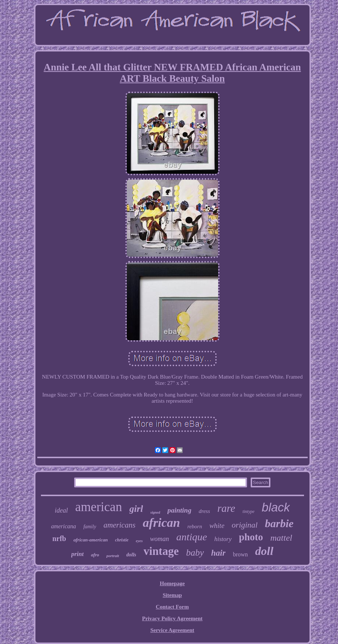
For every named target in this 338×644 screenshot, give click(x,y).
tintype (249, 511)
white (217, 526)
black (276, 507)
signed (155, 512)
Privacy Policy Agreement (172, 618)
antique (192, 537)
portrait (113, 556)
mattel (281, 538)
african (162, 523)
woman (160, 539)
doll (264, 551)
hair (219, 553)
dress (204, 511)
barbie (279, 523)
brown (240, 554)
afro (95, 555)
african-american (91, 540)
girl (136, 509)
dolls (131, 555)
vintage (161, 551)
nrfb (59, 538)
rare (226, 508)
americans (119, 525)
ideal (61, 510)
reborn (195, 526)
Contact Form (172, 607)
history (223, 539)
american (99, 507)
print (77, 554)
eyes (139, 541)
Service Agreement (172, 630)
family (90, 527)
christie (122, 540)
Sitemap (172, 595)
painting (179, 510)
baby (195, 553)
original (245, 525)
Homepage (172, 583)
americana (64, 526)
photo (251, 537)
